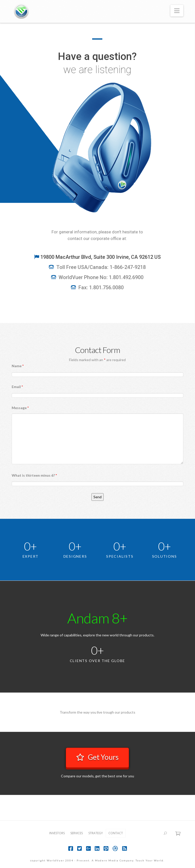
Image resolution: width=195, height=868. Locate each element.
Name (18, 366)
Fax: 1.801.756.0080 (101, 287)
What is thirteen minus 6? (34, 475)
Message (20, 408)
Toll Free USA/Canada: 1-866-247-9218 (101, 267)
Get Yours (97, 757)
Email (17, 387)
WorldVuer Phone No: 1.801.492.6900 (101, 277)
